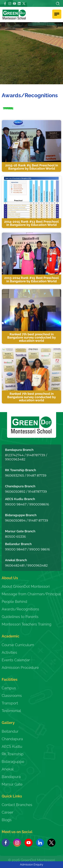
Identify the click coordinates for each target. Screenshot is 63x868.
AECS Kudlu (12, 746)
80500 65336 (15, 537)
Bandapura (11, 777)
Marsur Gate (12, 784)
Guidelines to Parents (20, 617)
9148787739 (36, 455)
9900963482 (15, 459)
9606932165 (15, 475)
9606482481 (15, 565)
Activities (9, 652)
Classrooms (12, 696)
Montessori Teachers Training (27, 624)
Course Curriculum (18, 645)
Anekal (8, 769)
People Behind (14, 602)
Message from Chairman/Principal (31, 594)
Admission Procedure (20, 667)
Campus (9, 688)
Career (7, 812)
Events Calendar (16, 660)
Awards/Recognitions (20, 609)
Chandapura (12, 739)
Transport (10, 703)
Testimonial (11, 711)
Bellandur (10, 731)
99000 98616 (40, 549)
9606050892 (15, 492)
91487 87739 (37, 475)
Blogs (7, 820)
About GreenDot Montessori (26, 586)
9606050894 (15, 520)
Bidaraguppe (13, 762)
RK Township (13, 754)
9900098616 (39, 504)
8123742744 (14, 455)
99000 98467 (16, 504)
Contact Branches (17, 805)
